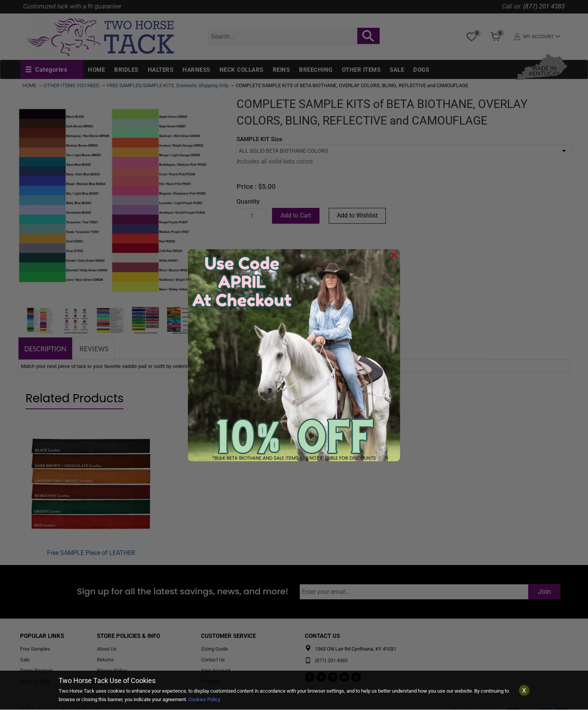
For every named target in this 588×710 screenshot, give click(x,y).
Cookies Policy (204, 699)
